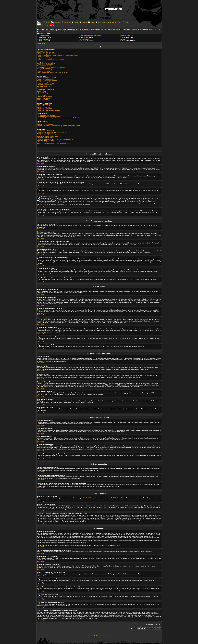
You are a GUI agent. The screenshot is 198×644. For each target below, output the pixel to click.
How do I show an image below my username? (50, 70)
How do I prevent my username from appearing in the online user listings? (58, 55)
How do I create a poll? (44, 82)
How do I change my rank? (45, 71)
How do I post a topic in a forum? (46, 78)
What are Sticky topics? (44, 98)
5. (84, 39)
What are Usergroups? (44, 107)
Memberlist (56, 23)
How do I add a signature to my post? (48, 81)
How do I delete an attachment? (46, 134)
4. (44, 39)
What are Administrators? (44, 105)
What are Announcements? (45, 97)
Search (47, 23)
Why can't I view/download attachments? (48, 142)
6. (123, 39)
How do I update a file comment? (46, 135)
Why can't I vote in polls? (44, 86)
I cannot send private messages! (46, 115)
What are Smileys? (42, 94)
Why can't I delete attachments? (46, 141)
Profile (91, 23)
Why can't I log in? (42, 51)
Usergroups (66, 23)
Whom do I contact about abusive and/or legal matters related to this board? (58, 126)
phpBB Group (90, 498)
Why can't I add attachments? (45, 138)
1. (43, 36)
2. (91, 36)
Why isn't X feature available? (45, 124)
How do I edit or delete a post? (46, 79)
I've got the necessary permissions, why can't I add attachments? (55, 139)
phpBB (96, 635)
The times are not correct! (44, 66)
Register (83, 23)
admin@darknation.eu (85, 31)
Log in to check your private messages (108, 23)
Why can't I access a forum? (45, 85)
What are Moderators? (43, 106)
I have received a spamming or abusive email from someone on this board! (58, 118)
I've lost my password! (43, 57)
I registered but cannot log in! (45, 58)
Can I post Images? (43, 95)
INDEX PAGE (45, 25)
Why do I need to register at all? (46, 52)
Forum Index (41, 44)
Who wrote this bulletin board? (46, 123)
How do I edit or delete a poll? (45, 83)
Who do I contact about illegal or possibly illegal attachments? (54, 143)
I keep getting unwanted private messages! (49, 117)
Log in (126, 23)
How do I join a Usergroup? (45, 109)
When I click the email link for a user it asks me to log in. (53, 73)
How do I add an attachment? (45, 131)
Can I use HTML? (42, 93)
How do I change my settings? (46, 64)
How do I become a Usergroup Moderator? (49, 110)
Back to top (41, 163)
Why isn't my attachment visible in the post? (49, 136)
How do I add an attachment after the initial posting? (52, 132)
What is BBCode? (42, 91)
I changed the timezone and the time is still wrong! (51, 67)
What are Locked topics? (44, 100)
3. (126, 36)
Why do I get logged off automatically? (48, 54)
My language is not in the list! (45, 69)
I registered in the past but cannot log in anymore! (51, 59)
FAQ (40, 23)
